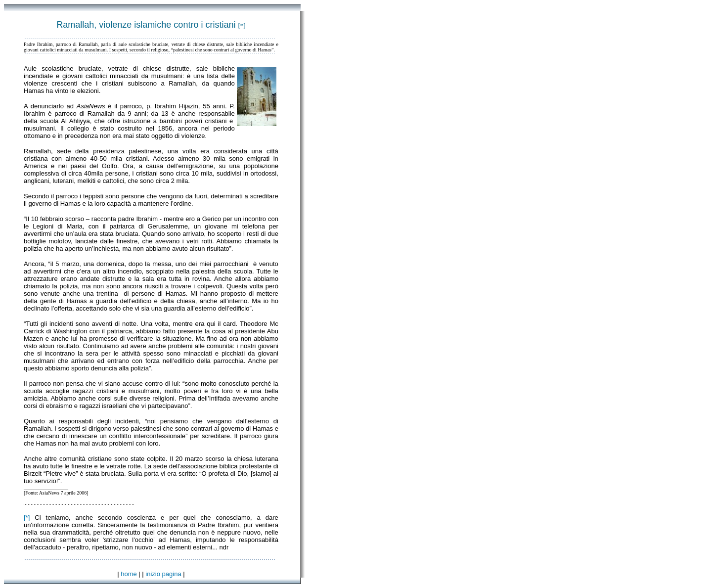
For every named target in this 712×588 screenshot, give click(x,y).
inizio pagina (163, 574)
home (129, 574)
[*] (27, 518)
